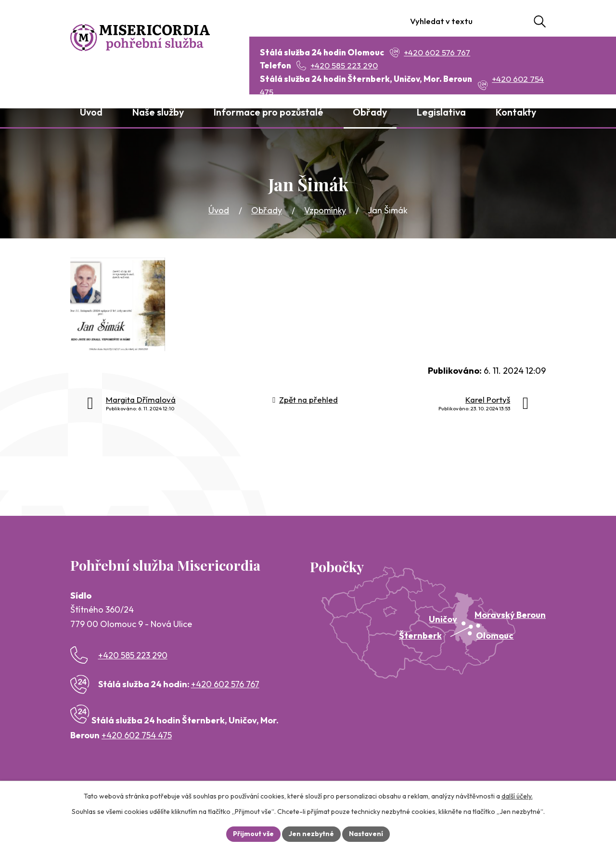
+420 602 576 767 (225, 684)
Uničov (443, 619)
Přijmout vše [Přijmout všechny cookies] (253, 834)
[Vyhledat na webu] (490, 21)
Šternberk (420, 635)
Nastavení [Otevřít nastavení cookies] (366, 834)
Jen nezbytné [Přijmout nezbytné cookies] (311, 834)
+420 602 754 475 (137, 735)
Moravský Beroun (510, 615)
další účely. (517, 796)
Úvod (219, 210)
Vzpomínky (325, 210)
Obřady (267, 210)
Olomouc (495, 635)
